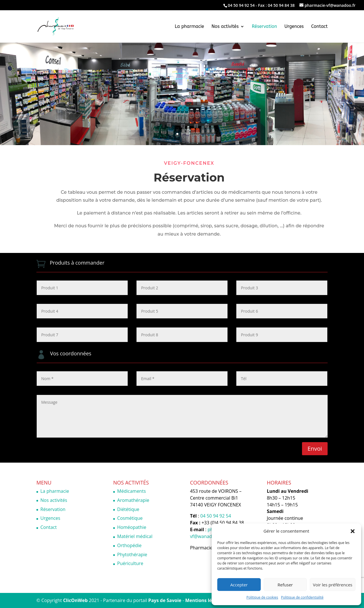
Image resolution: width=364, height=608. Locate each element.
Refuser (285, 585)
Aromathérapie (133, 500)
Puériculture (130, 563)
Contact (319, 27)
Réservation (265, 27)
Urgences (294, 27)
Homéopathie (132, 527)
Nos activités (225, 27)
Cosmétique (130, 518)
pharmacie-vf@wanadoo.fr (211, 533)
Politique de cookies (262, 597)
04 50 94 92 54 (241, 5)
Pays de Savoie (165, 600)
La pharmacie (190, 27)
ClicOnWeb (75, 600)
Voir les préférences (333, 585)
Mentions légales (204, 600)
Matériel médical (135, 536)
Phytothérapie (132, 555)
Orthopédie (129, 545)
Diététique (128, 509)
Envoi (315, 449)
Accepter (239, 585)
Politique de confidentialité (302, 597)
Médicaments (132, 491)
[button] (353, 531)
